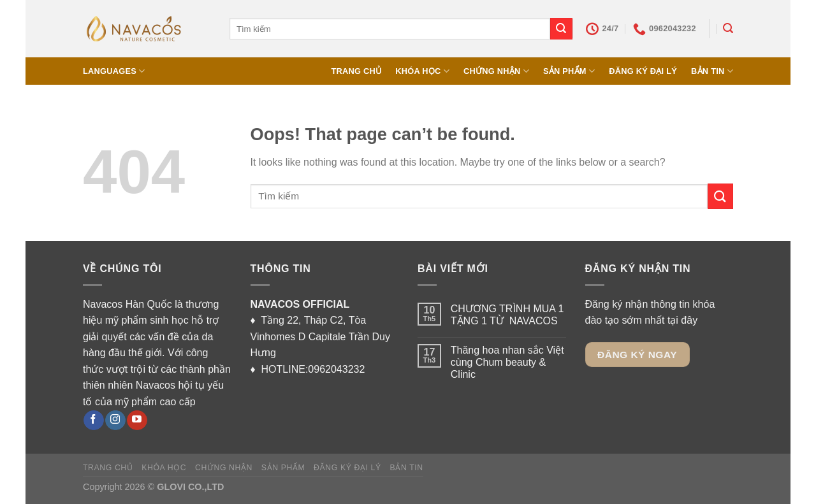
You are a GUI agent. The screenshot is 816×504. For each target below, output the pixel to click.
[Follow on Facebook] (93, 421)
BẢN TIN (712, 71)
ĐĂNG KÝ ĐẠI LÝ (643, 71)
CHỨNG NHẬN (496, 71)
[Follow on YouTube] (137, 421)
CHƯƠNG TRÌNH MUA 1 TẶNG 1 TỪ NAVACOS (507, 315)
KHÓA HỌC (422, 71)
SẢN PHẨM (569, 71)
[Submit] (561, 29)
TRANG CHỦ (356, 71)
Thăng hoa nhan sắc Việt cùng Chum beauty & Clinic (507, 362)
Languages (114, 71)
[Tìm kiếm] (728, 28)
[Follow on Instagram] (115, 421)
